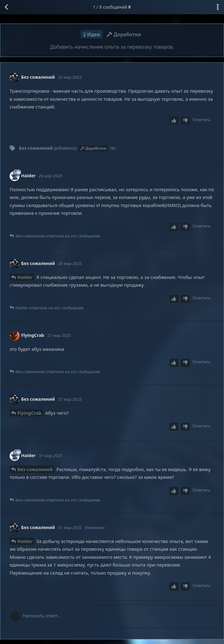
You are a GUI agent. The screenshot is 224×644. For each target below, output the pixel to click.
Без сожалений (35, 469)
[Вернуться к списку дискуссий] (6, 7)
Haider (25, 277)
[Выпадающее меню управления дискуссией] (218, 7)
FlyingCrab (29, 413)
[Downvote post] (186, 121)
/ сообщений (112, 7)
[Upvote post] (174, 121)
